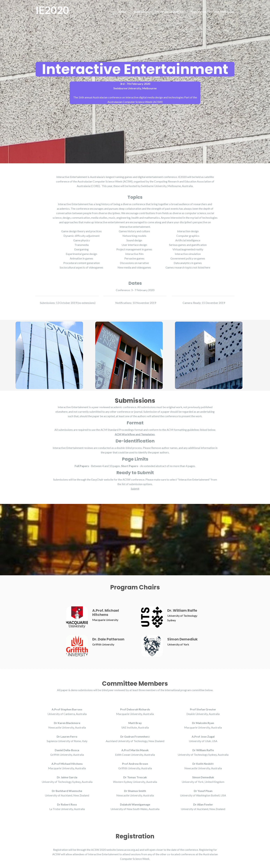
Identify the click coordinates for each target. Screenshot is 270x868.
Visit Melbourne (224, 12)
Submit (135, 489)
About (122, 12)
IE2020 (52, 10)
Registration (199, 12)
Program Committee (170, 12)
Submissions (142, 12)
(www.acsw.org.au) (128, 850)
